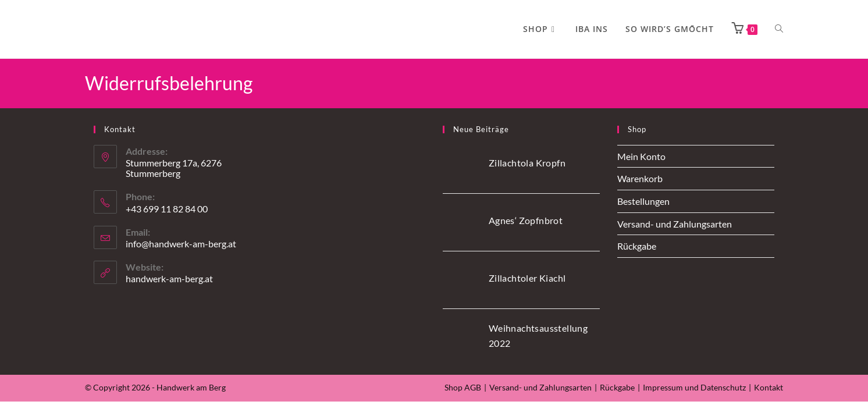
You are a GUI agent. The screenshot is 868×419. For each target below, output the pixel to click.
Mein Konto (641, 156)
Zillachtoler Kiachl (527, 278)
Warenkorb (640, 178)
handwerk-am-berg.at (169, 278)
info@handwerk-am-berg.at (181, 244)
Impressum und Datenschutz (694, 387)
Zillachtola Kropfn (527, 163)
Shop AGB (463, 387)
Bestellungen (643, 201)
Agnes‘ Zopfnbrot (526, 220)
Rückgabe (637, 246)
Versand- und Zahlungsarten (675, 224)
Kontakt (769, 387)
